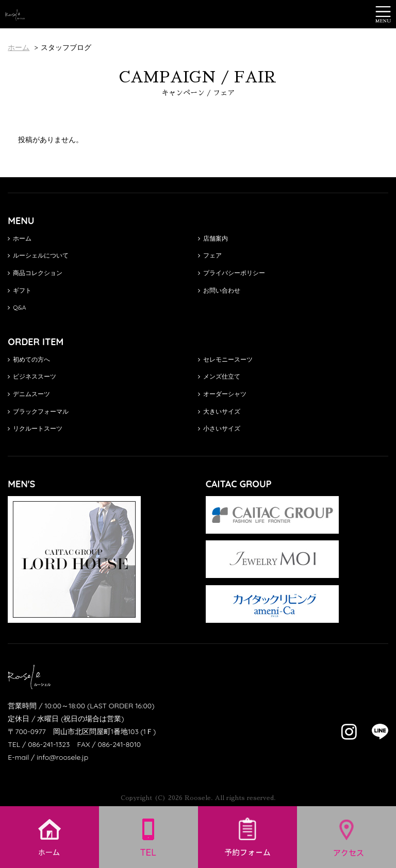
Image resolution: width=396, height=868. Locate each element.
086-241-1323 (49, 744)
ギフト (20, 290)
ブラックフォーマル (38, 411)
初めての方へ (29, 359)
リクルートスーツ (35, 428)
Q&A (17, 307)
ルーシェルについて (38, 255)
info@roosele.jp (62, 757)
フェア (210, 255)
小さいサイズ (219, 428)
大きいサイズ (219, 411)
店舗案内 (213, 238)
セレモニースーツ (225, 359)
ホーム (20, 238)
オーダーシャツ (222, 394)
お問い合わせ (219, 290)
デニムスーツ (29, 394)
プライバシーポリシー (232, 273)
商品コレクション (35, 273)
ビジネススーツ (32, 376)
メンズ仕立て (219, 376)
